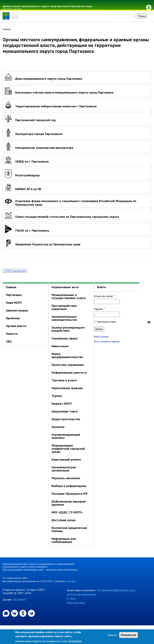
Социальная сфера (64, 338)
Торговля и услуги (64, 380)
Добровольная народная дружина (69, 503)
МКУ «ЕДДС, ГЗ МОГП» (67, 512)
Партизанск (14, 295)
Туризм (57, 396)
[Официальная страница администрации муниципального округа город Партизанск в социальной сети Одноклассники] (23, 613)
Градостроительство (66, 419)
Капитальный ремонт (66, 460)
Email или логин (103, 296)
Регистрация (101, 336)
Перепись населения (66, 478)
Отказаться (128, 635)
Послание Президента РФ (69, 494)
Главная (7, 29)
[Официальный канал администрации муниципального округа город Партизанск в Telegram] (31, 613)
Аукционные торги (64, 411)
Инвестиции (60, 346)
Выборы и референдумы (69, 486)
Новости (12, 334)
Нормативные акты (65, 287)
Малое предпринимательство (67, 356)
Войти (102, 287)
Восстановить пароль (107, 341)
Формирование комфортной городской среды (68, 449)
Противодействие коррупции (64, 307)
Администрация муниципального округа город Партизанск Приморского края (47, 6)
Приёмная (13, 318)
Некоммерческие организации (64, 469)
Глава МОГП (14, 303)
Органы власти (16, 326)
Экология (58, 427)
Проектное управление (68, 365)
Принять (112, 635)
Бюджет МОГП (62, 404)
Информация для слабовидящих (64, 540)
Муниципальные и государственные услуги (69, 297)
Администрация (17, 311)
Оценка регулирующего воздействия (68, 329)
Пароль (98, 309)
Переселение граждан (67, 388)
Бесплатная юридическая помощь (69, 530)
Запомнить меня (106, 322)
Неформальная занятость (69, 373)
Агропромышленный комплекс (66, 436)
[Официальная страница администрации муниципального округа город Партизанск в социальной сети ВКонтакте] (15, 613)
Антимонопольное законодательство (64, 318)
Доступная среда (63, 520)
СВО (9, 342)
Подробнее (75, 641)
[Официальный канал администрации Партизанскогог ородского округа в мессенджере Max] (6, 613)
